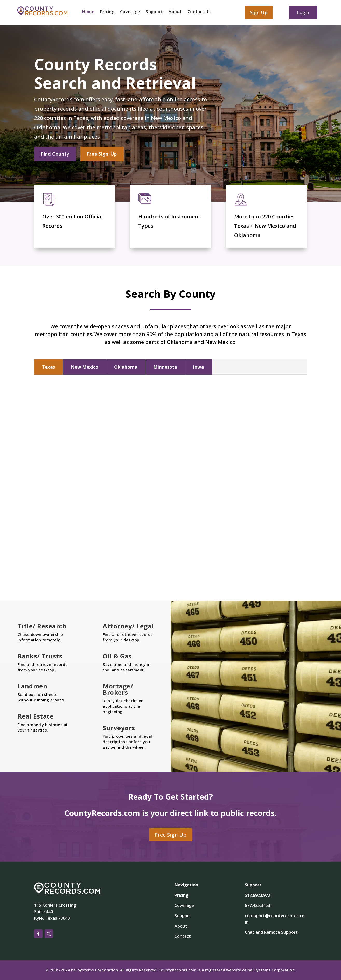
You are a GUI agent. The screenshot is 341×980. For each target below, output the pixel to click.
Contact (183, 936)
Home (88, 12)
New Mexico (85, 367)
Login (303, 12)
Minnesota (165, 367)
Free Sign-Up (102, 153)
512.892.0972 (258, 895)
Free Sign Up (171, 835)
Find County (55, 153)
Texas (48, 367)
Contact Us (199, 12)
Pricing (107, 12)
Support (154, 12)
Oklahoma (126, 367)
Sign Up (259, 12)
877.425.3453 (258, 905)
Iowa (199, 367)
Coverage (130, 12)
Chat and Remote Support (271, 932)
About (175, 12)
